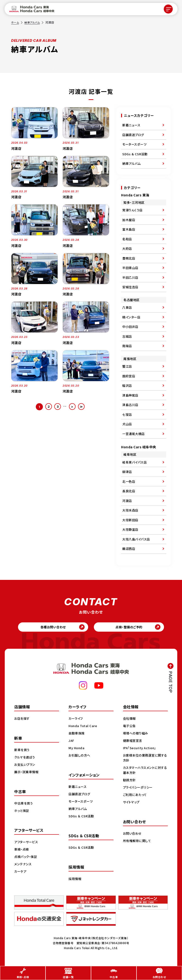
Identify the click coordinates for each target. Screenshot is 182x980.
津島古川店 (130, 405)
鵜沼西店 (129, 549)
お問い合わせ (133, 834)
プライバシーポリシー (139, 788)
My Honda (77, 749)
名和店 (127, 239)
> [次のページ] (73, 407)
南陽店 (127, 346)
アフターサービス (27, 843)
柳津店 (127, 472)
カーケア (21, 872)
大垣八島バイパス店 (136, 539)
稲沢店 (127, 386)
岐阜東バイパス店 (134, 462)
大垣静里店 (130, 529)
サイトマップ (132, 803)
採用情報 (75, 880)
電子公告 (130, 727)
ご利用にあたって (136, 796)
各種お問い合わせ (51, 628)
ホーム (15, 22)
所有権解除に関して (138, 842)
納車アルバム (33, 22)
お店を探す (23, 720)
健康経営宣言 (133, 742)
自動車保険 (77, 734)
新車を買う (23, 751)
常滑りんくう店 (132, 210)
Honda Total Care (84, 727)
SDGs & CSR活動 (135, 154)
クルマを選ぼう (25, 758)
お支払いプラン (25, 766)
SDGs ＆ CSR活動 (82, 817)
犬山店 (127, 424)
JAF (72, 742)
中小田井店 (130, 327)
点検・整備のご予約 (131, 628)
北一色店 (129, 481)
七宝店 (127, 414)
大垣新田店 (130, 520)
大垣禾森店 (130, 510)
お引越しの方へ (80, 756)
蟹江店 (127, 366)
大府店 (127, 249)
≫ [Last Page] (82, 407)
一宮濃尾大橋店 (134, 434)
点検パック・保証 (26, 858)
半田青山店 (130, 268)
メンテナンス (23, 865)
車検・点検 (22, 850)
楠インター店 (131, 317)
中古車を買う (24, 804)
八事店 (127, 307)
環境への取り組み (136, 734)
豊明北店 (129, 258)
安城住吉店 (130, 287)
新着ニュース (131, 125)
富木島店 (129, 229)
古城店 (127, 336)
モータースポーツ (134, 144)
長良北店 (129, 491)
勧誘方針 (130, 781)
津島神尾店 (130, 395)
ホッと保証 (22, 812)
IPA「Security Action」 (141, 749)
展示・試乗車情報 (27, 773)
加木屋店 (129, 220)
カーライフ (76, 720)
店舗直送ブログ (133, 135)
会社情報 (130, 720)
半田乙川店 (130, 277)
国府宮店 (129, 376)
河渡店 (127, 501)
